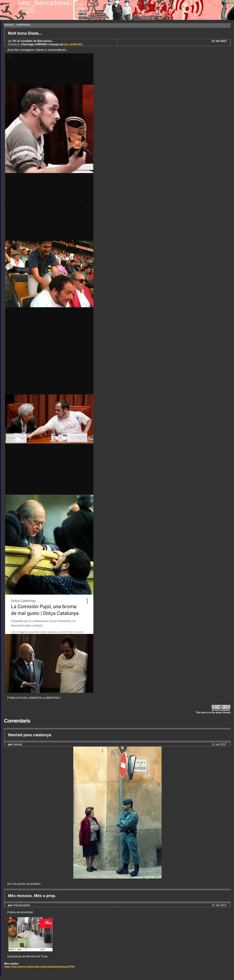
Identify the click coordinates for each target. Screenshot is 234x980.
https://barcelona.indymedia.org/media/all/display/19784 (39, 967)
